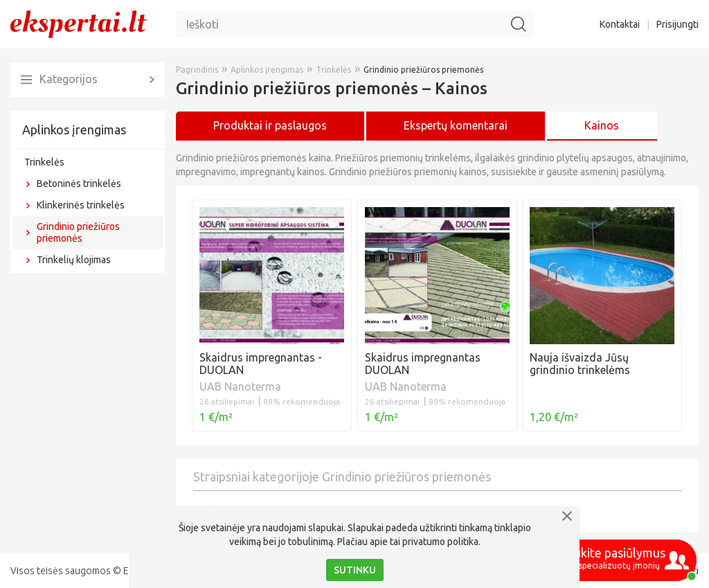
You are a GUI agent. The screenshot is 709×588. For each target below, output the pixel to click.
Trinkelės (44, 162)
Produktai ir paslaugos (270, 125)
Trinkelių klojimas (74, 260)
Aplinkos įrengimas (74, 130)
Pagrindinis (197, 70)
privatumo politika (440, 542)
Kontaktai (620, 24)
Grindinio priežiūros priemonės (78, 232)
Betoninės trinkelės (79, 184)
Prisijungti (677, 24)
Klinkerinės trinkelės (81, 205)
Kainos (602, 125)
